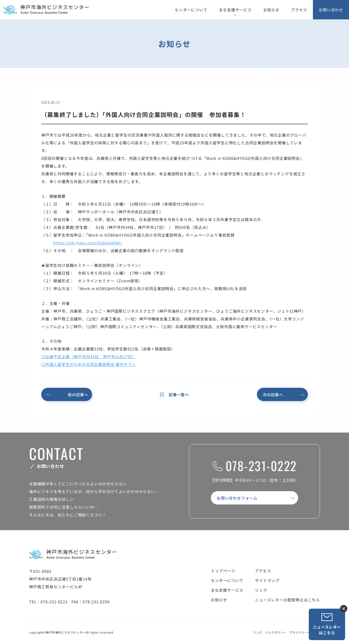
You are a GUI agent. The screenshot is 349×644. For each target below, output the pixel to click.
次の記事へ (273, 395)
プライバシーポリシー (305, 632)
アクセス (299, 10)
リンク (261, 590)
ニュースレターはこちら (327, 624)
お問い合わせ (331, 10)
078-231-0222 (255, 466)
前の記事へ (78, 395)
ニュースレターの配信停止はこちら (287, 600)
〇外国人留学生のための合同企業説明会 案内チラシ (89, 364)
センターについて (191, 10)
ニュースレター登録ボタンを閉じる (344, 609)
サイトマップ (267, 580)
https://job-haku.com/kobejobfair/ (88, 243)
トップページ (223, 571)
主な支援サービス (235, 10)
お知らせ (271, 10)
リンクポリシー (276, 632)
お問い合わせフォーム (237, 498)
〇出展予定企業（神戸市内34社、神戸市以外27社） (89, 357)
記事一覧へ (174, 395)
